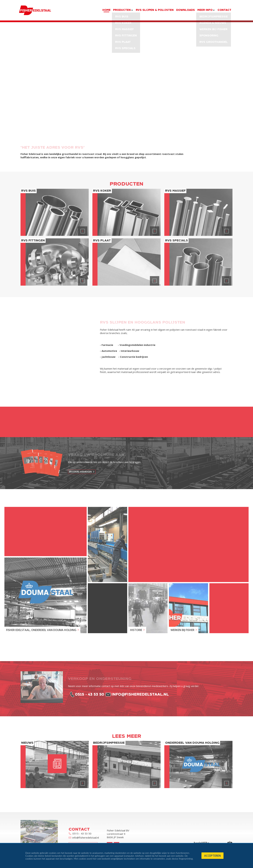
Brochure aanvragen (80, 472)
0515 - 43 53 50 (80, 834)
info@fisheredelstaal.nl (84, 838)
